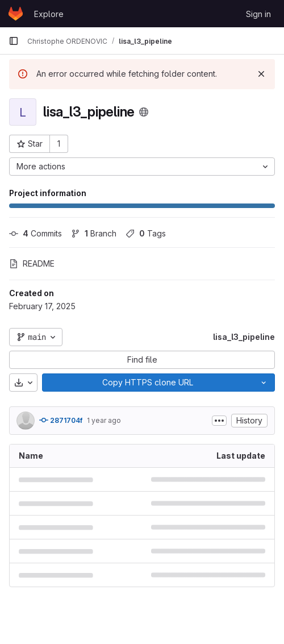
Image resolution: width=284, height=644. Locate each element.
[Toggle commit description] (219, 421)
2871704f (61, 420)
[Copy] (147, 383)
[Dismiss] (261, 74)
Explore (49, 14)
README (32, 263)
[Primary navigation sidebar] (14, 41)
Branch (94, 233)
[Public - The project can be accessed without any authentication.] (144, 112)
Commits (35, 233)
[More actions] (142, 167)
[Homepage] (16, 14)
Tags (146, 233)
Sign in (258, 14)
